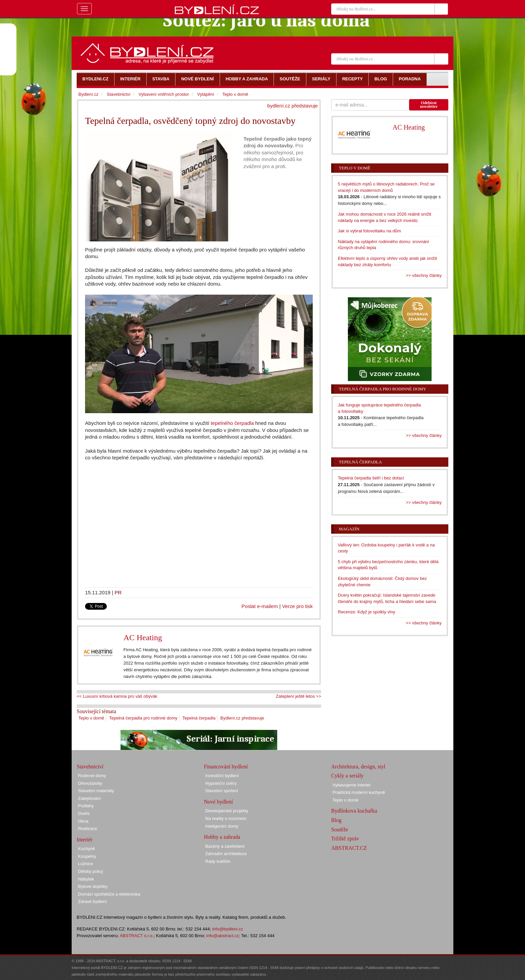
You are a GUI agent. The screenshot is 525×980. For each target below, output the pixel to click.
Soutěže (340, 830)
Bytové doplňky (93, 886)
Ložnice (86, 864)
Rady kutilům (218, 861)
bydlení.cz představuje (292, 106)
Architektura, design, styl (358, 767)
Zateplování (89, 798)
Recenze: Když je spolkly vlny (366, 612)
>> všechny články (424, 275)
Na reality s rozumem (226, 818)
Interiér (85, 840)
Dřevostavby (90, 783)
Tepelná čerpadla (199, 718)
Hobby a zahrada (222, 837)
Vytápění (206, 94)
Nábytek (86, 879)
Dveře (84, 813)
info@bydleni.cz (228, 929)
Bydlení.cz (88, 94)
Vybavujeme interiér (352, 785)
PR (118, 592)
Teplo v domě (91, 718)
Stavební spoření (222, 791)
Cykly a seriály (347, 776)
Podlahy (86, 806)
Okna (83, 821)
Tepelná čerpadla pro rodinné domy (143, 718)
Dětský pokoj (90, 871)
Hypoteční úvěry (221, 783)
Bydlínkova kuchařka (354, 811)
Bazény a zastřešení (225, 846)
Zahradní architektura (226, 854)
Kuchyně (87, 849)
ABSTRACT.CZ (349, 848)
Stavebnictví (118, 94)
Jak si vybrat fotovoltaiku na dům (369, 231)
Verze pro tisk (297, 606)
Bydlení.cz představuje (242, 718)
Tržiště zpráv (345, 839)
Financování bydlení (226, 767)
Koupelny (87, 856)
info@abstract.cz (222, 936)
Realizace (88, 828)
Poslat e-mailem (260, 606)
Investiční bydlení (222, 776)
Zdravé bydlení (92, 901)
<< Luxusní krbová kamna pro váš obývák (117, 696)
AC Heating (143, 637)
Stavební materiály (96, 791)
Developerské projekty (227, 811)
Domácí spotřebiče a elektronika (109, 894)
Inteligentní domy (222, 826)
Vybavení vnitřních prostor (164, 94)
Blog (336, 820)
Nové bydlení (218, 802)
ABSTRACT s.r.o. (137, 936)
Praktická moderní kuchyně (359, 792)
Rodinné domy (92, 776)
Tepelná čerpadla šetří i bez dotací (371, 478)
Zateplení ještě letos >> (298, 696)
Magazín (349, 529)
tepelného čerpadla (232, 423)
